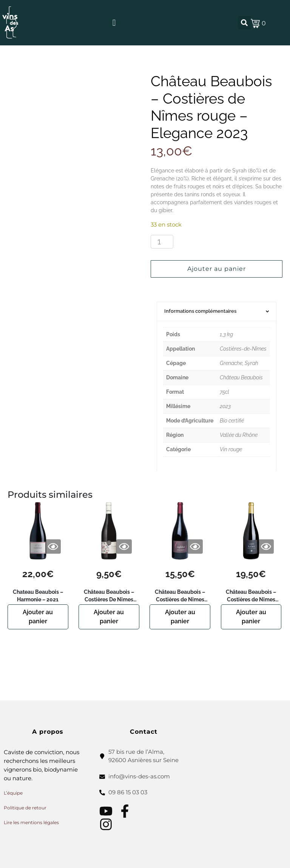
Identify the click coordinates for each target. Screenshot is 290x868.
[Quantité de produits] (162, 242)
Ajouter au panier (217, 269)
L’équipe (13, 793)
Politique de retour (25, 808)
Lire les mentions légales (31, 822)
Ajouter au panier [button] (38, 617)
